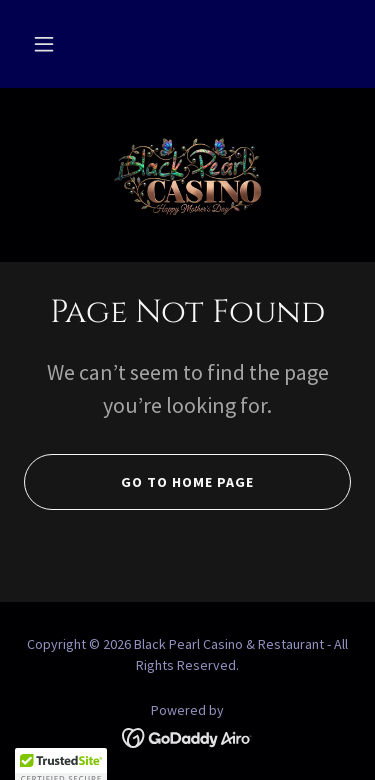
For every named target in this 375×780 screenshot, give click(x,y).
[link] (188, 175)
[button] (44, 44)
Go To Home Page (139, 482)
